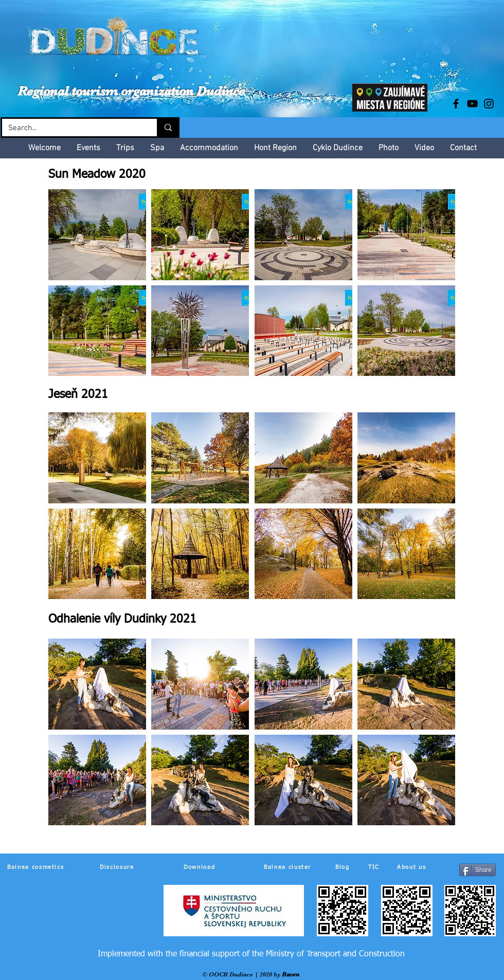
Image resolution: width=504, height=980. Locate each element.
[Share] (478, 870)
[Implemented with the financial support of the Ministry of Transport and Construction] (251, 954)
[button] (97, 235)
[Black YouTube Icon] (472, 104)
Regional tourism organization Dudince (131, 91)
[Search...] (72, 128)
